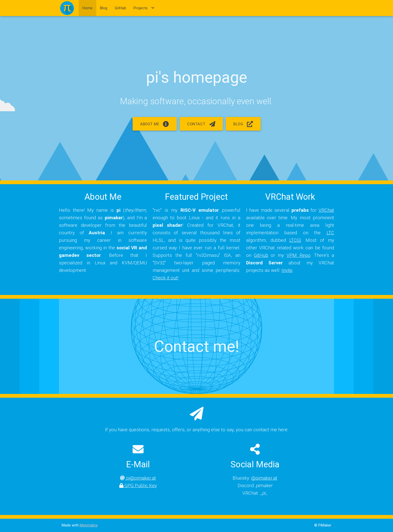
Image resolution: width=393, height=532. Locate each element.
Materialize (89, 525)
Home (87, 8)
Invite (287, 270)
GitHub (120, 8)
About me (155, 124)
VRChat (326, 210)
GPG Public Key (138, 485)
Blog (104, 8)
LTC (330, 233)
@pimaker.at (264, 478)
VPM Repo (298, 255)
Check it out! (166, 278)
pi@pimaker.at (138, 478)
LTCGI (295, 240)
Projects (144, 8)
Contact (201, 124)
